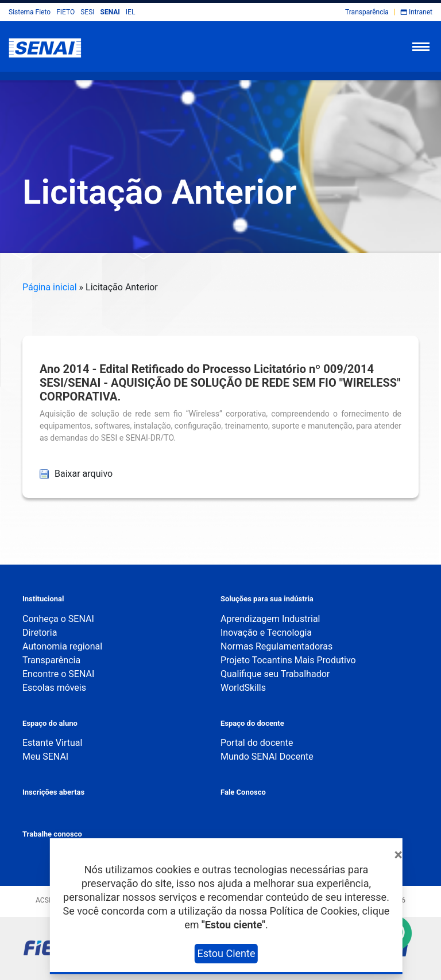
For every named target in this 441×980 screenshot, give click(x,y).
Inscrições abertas (53, 792)
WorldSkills (243, 688)
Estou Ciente (227, 953)
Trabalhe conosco (52, 834)
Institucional (43, 599)
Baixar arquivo (76, 474)
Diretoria (40, 633)
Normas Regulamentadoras (276, 646)
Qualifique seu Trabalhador (275, 674)
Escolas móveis (54, 688)
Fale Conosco (243, 792)
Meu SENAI (45, 757)
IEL (131, 12)
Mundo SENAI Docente (267, 757)
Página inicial (50, 287)
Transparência (367, 12)
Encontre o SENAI (58, 674)
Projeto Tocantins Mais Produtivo (288, 660)
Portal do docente (257, 743)
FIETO (65, 12)
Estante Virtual (52, 743)
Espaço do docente (252, 723)
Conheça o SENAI (58, 619)
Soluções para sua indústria (267, 599)
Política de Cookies (313, 911)
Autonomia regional (62, 646)
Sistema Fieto (30, 12)
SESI (87, 12)
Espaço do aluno (50, 723)
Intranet (421, 12)
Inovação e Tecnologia (266, 633)
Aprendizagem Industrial (270, 619)
